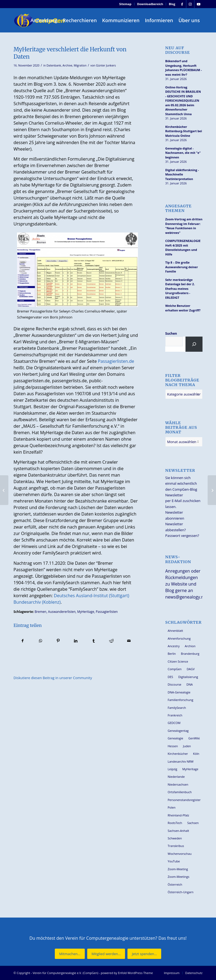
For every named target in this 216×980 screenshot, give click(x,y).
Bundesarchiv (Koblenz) (37, 602)
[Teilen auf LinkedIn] (76, 641)
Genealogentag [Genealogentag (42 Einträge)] (178, 731)
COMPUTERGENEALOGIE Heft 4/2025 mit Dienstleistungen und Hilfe (183, 248)
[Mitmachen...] (70, 954)
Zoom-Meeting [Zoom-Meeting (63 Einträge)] (178, 869)
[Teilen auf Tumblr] (94, 641)
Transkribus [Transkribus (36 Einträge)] (176, 846)
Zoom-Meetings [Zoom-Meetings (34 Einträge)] (178, 877)
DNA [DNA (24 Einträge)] (190, 684)
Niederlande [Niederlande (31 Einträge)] (176, 777)
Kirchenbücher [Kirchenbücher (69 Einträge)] (178, 754)
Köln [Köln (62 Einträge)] (196, 754)
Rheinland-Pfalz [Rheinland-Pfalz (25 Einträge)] (178, 815)
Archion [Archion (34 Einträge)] (190, 646)
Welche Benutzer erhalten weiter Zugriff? (183, 308)
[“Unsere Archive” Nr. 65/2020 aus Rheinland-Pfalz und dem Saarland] (4, 490)
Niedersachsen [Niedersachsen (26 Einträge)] (178, 784)
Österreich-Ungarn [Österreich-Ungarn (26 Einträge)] (181, 892)
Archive (67, 65)
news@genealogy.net (187, 597)
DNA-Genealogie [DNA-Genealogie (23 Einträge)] (179, 692)
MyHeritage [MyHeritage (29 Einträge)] (190, 769)
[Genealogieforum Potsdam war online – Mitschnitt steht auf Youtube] (212, 490)
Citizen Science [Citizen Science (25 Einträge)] (178, 661)
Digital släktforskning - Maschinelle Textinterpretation (182, 174)
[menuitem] (126, 4)
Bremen (40, 612)
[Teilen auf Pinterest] (58, 641)
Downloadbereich (150, 4)
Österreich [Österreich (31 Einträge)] (175, 884)
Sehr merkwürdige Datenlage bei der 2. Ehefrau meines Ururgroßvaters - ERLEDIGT (180, 289)
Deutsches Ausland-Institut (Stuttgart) (91, 596)
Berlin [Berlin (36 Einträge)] (172, 654)
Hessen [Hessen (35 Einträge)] (173, 746)
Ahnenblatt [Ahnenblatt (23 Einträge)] (175, 631)
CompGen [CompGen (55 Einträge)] (175, 669)
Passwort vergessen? (182, 536)
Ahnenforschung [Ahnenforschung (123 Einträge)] (179, 638)
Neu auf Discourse (178, 50)
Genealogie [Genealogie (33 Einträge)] (175, 738)
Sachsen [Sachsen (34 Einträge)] (193, 823)
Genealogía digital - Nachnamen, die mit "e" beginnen (183, 153)
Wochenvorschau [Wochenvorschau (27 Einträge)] (180, 854)
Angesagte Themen (178, 208)
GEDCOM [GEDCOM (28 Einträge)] (174, 723)
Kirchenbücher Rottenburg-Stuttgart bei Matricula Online (184, 131)
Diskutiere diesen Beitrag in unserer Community (53, 678)
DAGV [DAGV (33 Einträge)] (191, 669)
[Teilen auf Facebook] (23, 641)
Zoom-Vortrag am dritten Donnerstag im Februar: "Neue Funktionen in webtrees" (184, 226)
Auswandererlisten (62, 612)
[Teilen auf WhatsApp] (41, 641)
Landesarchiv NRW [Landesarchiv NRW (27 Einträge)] (181, 761)
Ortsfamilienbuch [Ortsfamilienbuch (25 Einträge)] (180, 792)
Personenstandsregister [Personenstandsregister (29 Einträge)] (184, 800)
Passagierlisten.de (116, 361)
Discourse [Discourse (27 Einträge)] (175, 684)
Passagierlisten (107, 612)
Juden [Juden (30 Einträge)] (187, 746)
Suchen (171, 333)
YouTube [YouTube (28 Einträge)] (174, 861)
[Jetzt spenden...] (144, 954)
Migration (80, 65)
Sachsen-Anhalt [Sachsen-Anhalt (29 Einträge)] (178, 831)
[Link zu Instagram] (190, 4)
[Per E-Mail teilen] (129, 641)
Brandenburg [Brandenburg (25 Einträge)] (190, 654)
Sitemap (125, 4)
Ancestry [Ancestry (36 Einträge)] (174, 646)
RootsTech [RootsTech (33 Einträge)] (175, 823)
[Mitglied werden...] (106, 954)
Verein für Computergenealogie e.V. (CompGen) (65, 973)
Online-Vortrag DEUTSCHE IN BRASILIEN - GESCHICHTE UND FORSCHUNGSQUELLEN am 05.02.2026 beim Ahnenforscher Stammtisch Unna (183, 101)
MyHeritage (86, 612)
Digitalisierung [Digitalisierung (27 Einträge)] (188, 677)
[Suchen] (194, 344)
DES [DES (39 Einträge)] (170, 677)
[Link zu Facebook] (182, 4)
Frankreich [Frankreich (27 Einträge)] (175, 715)
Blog (172, 4)
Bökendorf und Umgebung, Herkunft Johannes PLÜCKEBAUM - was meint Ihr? (184, 68)
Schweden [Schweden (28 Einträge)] (175, 838)
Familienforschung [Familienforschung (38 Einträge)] (180, 700)
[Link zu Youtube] (198, 4)
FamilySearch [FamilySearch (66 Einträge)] (177, 708)
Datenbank (54, 65)
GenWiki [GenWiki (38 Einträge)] (194, 738)
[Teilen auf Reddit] (111, 641)
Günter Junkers (106, 65)
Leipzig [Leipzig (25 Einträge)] (172, 769)
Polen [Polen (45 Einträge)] (172, 807)
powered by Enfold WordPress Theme (127, 973)
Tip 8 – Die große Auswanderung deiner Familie (182, 267)
